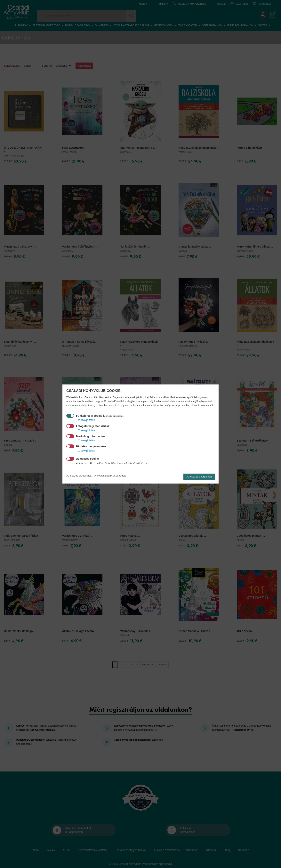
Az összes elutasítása (79, 476)
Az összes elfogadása (199, 477)
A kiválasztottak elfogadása (110, 476)
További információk (202, 405)
